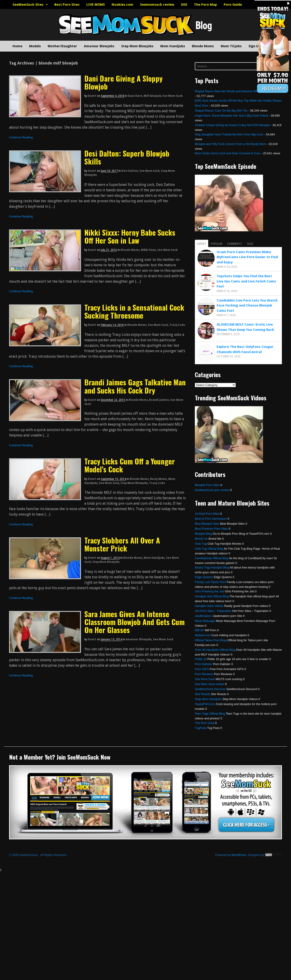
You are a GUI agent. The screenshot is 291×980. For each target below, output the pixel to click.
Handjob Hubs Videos (209, 606)
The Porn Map (205, 5)
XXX (184, 5)
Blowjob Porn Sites (207, 485)
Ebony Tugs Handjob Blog (212, 567)
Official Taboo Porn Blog (211, 640)
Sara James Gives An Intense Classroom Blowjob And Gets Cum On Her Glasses (134, 622)
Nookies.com (122, 5)
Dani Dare (135, 96)
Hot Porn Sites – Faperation (213, 611)
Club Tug (201, 544)
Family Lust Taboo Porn (210, 582)
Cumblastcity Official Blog (212, 558)
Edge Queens (204, 577)
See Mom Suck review (209, 684)
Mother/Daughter (62, 46)
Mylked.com (203, 635)
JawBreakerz (203, 616)
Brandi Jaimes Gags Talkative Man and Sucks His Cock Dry (135, 386)
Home (17, 46)
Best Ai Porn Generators (211, 519)
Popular (217, 244)
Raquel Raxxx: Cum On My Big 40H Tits (221, 111)
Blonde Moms (203, 46)
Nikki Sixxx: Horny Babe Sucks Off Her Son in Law (130, 236)
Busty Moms (158, 479)
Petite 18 (201, 659)
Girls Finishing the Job (209, 591)
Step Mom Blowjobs (137, 46)
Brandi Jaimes (159, 400)
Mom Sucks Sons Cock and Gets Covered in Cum (228, 153)
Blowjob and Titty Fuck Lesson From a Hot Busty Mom (230, 144)
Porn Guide (233, 5)
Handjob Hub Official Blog (212, 596)
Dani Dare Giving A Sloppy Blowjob (123, 82)
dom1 (92, 96)
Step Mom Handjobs (208, 699)
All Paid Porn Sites (207, 514)
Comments (234, 244)
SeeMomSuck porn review (212, 490)
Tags (250, 244)
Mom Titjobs (231, 46)
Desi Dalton (130, 171)
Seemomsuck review (157, 5)
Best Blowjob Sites (207, 524)
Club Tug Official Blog (209, 549)
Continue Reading (21, 137)
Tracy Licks (177, 325)
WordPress (239, 855)
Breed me (201, 539)
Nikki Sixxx (148, 250)
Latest (202, 244)
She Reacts (202, 694)
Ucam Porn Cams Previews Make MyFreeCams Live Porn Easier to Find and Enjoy (247, 257)
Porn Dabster (204, 664)
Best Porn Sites (67, 5)
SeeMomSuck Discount (210, 689)
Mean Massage (205, 621)
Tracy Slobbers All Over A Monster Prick (122, 544)
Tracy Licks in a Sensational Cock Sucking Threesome (134, 311)
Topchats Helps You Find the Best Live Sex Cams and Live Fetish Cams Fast (246, 281)
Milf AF (199, 630)
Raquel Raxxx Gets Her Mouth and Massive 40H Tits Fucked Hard (238, 91)
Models (35, 46)
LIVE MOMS (96, 5)
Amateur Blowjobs (99, 46)
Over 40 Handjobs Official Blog (215, 650)
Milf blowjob (152, 96)
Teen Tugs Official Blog (210, 714)
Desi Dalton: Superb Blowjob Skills (127, 157)
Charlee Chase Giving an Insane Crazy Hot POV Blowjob (232, 125)
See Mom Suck (172, 96)
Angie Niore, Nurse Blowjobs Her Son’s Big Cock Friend (231, 116)
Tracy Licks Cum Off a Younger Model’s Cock (130, 465)
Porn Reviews (204, 674)
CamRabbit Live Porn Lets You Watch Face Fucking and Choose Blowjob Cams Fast (247, 305)
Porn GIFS (202, 669)
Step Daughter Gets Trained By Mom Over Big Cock (229, 134)
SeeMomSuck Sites (28, 5)
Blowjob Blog (203, 534)
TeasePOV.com (205, 704)
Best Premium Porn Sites (211, 529)
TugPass (201, 728)
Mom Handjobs (173, 46)
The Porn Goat (204, 723)
